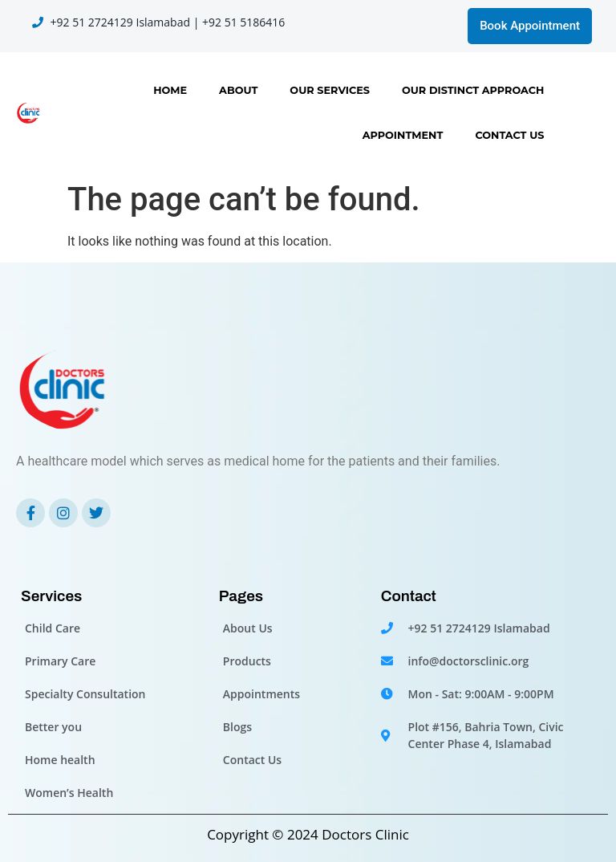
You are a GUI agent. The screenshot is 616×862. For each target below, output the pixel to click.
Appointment (403, 135)
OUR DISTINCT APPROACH (473, 90)
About (238, 90)
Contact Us (509, 135)
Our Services (330, 90)
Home (170, 90)
